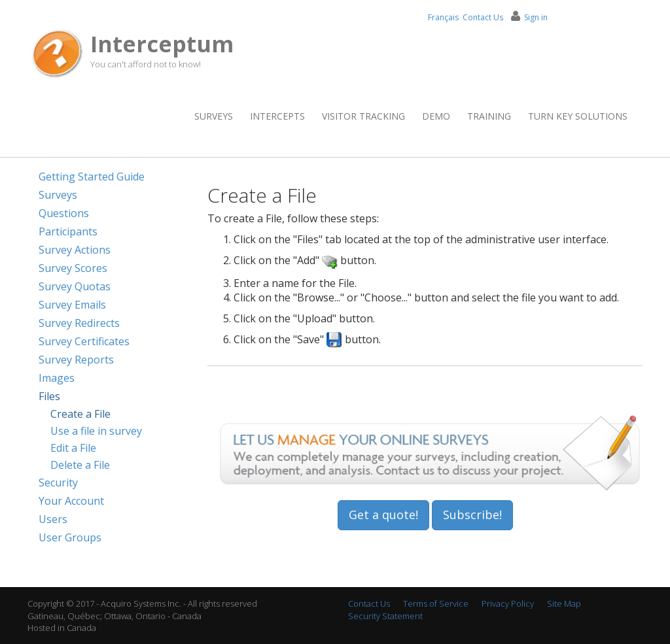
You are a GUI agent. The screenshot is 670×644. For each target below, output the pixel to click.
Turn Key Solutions (578, 116)
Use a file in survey (96, 431)
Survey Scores (73, 268)
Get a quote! (383, 515)
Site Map (564, 603)
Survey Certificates (84, 341)
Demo (436, 116)
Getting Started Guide (92, 177)
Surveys (214, 116)
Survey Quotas (75, 286)
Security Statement (385, 616)
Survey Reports (76, 360)
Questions (64, 213)
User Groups (70, 537)
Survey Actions (75, 250)
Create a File (80, 414)
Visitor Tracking (363, 116)
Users (53, 519)
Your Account (71, 501)
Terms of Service (436, 603)
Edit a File (73, 448)
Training (489, 116)
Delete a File (80, 465)
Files (49, 396)
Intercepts (277, 116)
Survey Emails (72, 305)
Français (443, 17)
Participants (68, 231)
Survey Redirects (79, 323)
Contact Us (483, 17)
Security (58, 483)
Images (57, 378)
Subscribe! (472, 515)
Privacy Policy (508, 603)
